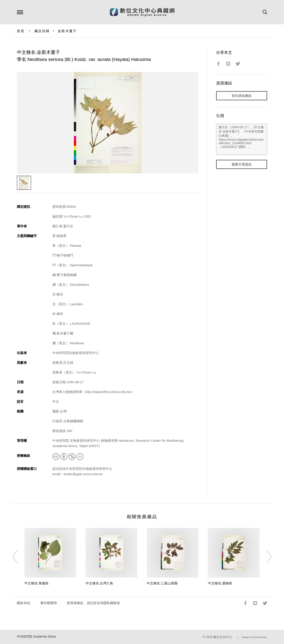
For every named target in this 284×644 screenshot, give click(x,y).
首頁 (21, 31)
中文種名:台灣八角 (99, 583)
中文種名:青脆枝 (36, 583)
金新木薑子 (67, 31)
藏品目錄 (42, 31)
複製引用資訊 (242, 164)
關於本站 (24, 603)
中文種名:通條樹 (220, 583)
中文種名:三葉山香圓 (162, 583)
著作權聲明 (48, 603)
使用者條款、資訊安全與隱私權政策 (93, 603)
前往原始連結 (242, 96)
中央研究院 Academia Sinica (36, 637)
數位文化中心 (223, 637)
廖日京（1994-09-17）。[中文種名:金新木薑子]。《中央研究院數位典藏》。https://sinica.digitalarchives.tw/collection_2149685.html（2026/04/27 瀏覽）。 (242, 139)
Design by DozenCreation (254, 637)
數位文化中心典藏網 (142, 12)
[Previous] (19, 557)
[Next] (265, 557)
